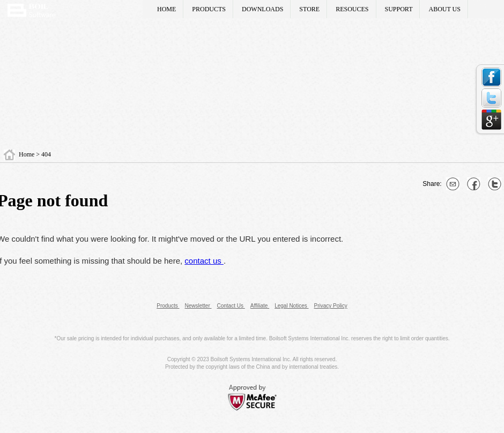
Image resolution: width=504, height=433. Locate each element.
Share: (433, 184)
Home (27, 154)
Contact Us (231, 306)
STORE (309, 9)
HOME (166, 9)
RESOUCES (352, 9)
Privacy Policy (331, 306)
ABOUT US (444, 9)
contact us (204, 261)
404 (46, 154)
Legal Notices (291, 306)
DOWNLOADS (262, 9)
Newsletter (198, 306)
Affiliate (260, 306)
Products (168, 306)
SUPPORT (399, 9)
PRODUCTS (209, 9)
